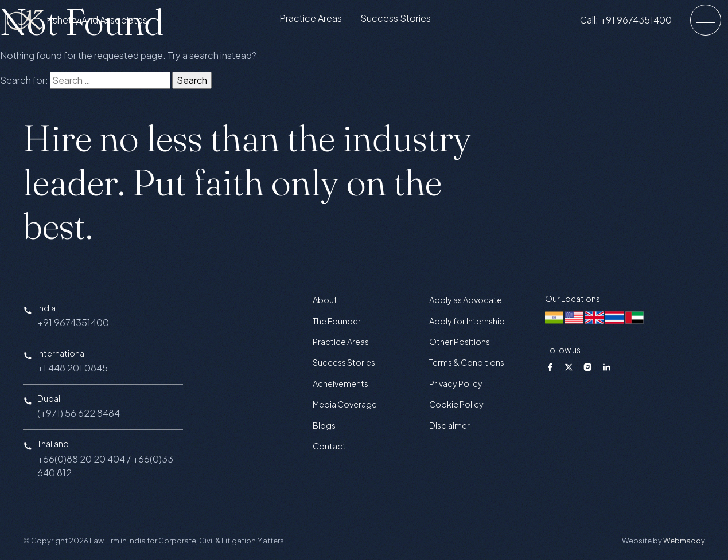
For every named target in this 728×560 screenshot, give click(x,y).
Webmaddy (684, 541)
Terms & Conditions (467, 362)
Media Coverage (345, 404)
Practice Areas (320, 21)
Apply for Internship (467, 321)
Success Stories (405, 21)
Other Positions (460, 342)
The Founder (337, 321)
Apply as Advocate (466, 300)
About (325, 300)
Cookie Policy (456, 404)
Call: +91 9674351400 (635, 22)
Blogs (324, 425)
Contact (329, 446)
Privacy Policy (456, 383)
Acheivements (340, 383)
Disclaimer (449, 425)
